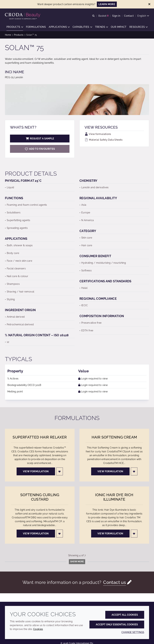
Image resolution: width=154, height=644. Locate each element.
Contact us (115, 582)
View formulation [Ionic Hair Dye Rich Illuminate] (110, 534)
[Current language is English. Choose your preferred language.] (143, 16)
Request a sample (40, 139)
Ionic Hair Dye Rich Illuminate (114, 497)
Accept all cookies (125, 615)
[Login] (60, 471)
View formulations (98, 134)
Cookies (38, 629)
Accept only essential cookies (117, 624)
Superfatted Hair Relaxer (40, 437)
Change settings (133, 632)
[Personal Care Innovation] (23, 15)
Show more (77, 562)
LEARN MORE (107, 4)
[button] (15, 27)
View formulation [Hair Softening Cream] (110, 471)
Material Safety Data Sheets (104, 140)
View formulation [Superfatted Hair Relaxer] (36, 471)
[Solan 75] (40, 149)
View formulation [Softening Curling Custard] (36, 534)
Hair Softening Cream (114, 437)
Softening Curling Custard (40, 497)
